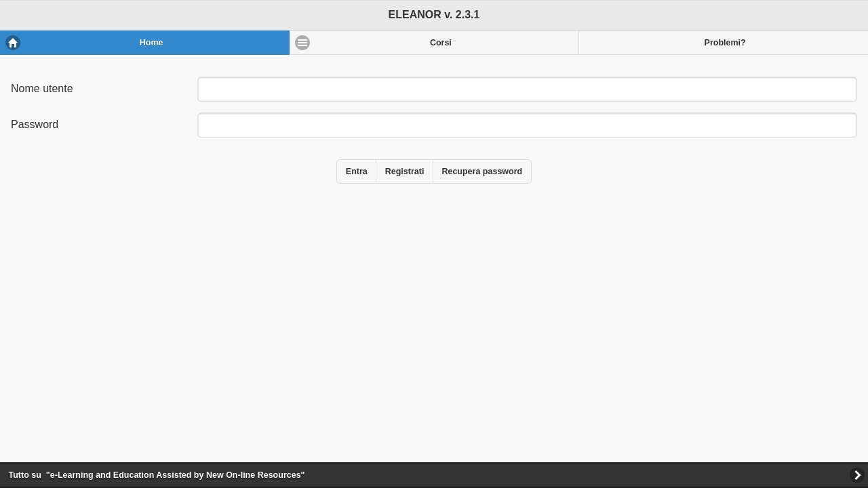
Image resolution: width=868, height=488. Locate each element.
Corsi (441, 43)
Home (152, 43)
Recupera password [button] (482, 171)
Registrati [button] (405, 171)
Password (35, 124)
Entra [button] (357, 171)
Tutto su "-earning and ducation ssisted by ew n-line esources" (157, 475)
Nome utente (42, 88)
